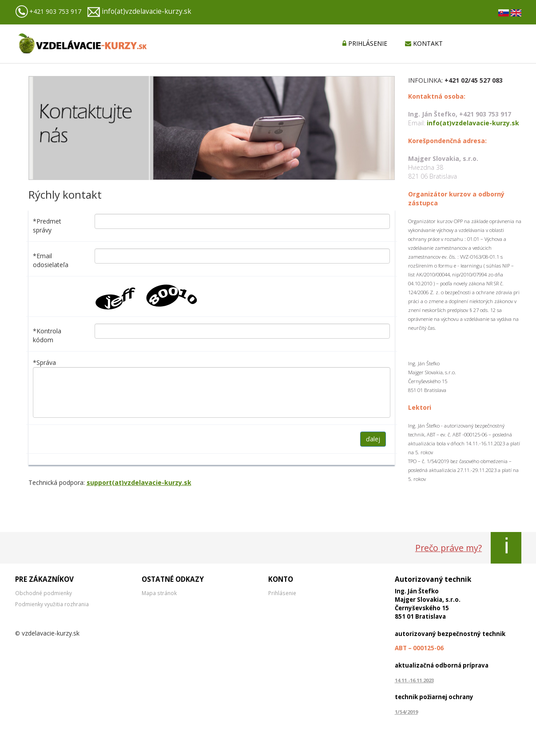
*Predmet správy (47, 226)
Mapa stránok (159, 593)
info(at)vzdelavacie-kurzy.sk (147, 11)
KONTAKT (424, 43)
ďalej (373, 439)
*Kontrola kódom (47, 335)
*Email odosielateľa (51, 260)
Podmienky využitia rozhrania (52, 604)
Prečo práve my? (449, 548)
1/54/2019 (406, 712)
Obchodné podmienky (44, 593)
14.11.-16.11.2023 (414, 680)
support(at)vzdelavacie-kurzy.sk (139, 482)
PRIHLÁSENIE (365, 43)
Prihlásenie (282, 593)
